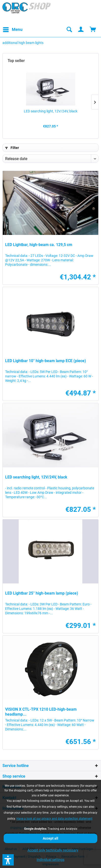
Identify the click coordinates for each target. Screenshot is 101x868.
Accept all (50, 838)
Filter (12, 148)
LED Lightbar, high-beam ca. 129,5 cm (39, 245)
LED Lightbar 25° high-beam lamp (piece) (42, 593)
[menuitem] (13, 30)
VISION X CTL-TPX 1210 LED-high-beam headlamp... (41, 712)
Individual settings (50, 860)
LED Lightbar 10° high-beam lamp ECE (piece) (46, 361)
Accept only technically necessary (53, 850)
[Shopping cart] (93, 30)
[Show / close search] (69, 30)
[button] (8, 860)
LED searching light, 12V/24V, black (51, 111)
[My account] (81, 30)
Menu (13, 29)
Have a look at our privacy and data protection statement (54, 819)
